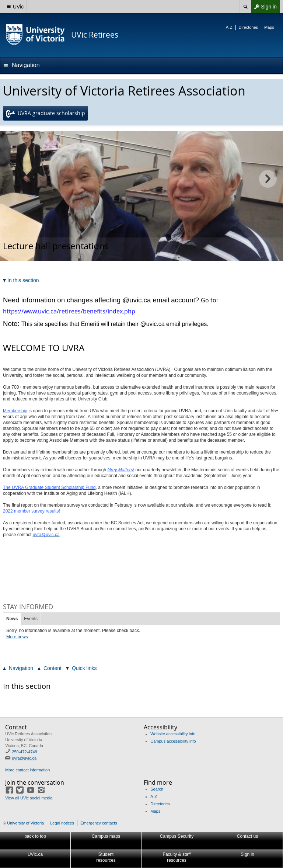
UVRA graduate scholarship (46, 114)
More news (17, 637)
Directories (249, 27)
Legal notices (62, 823)
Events (31, 619)
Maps (269, 27)
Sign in (264, 7)
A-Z (229, 27)
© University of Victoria (23, 823)
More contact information (27, 770)
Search (157, 789)
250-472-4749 (25, 752)
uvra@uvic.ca (24, 758)
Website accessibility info (173, 734)
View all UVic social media (29, 798)
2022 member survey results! (32, 511)
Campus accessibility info (173, 741)
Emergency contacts (99, 823)
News (12, 619)
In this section (27, 686)
